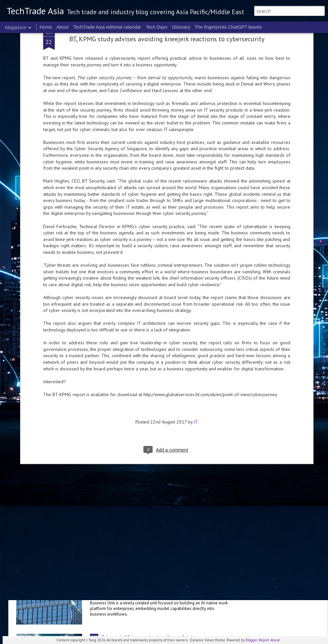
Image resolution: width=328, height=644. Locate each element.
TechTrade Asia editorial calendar (107, 27)
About (62, 27)
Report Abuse (269, 640)
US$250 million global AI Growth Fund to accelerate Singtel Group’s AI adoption (117, 304)
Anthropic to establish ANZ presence (68, 505)
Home (46, 27)
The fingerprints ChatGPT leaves (228, 27)
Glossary (181, 27)
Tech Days (156, 27)
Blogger (252, 640)
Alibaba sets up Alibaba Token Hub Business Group (157, 562)
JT (196, 252)
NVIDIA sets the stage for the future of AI (149, 430)
